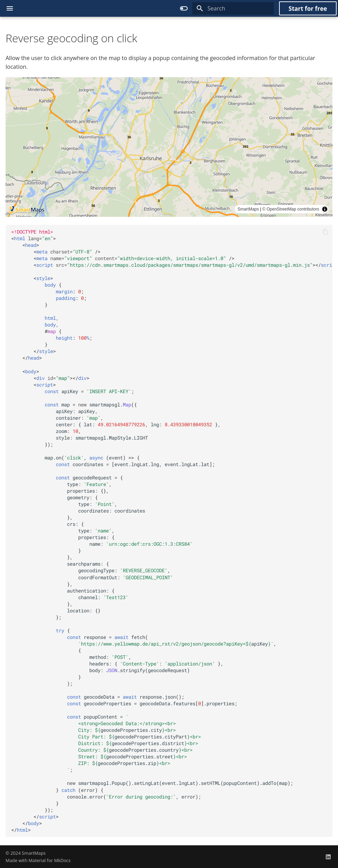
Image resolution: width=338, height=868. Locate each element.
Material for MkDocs (50, 860)
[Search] (233, 8)
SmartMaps (34, 853)
